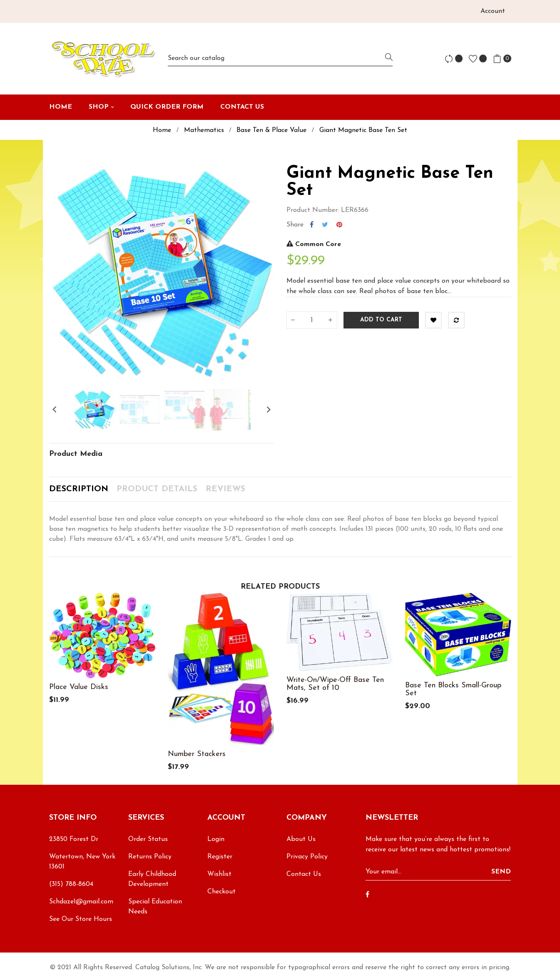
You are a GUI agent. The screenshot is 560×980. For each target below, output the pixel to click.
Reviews (225, 489)
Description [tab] (79, 489)
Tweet (325, 225)
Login (216, 839)
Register (220, 857)
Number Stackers (197, 754)
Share (312, 225)
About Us (301, 839)
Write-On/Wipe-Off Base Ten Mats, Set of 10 (335, 684)
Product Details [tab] (157, 489)
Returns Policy (150, 857)
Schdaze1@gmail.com (81, 902)
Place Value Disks (79, 687)
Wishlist (219, 874)
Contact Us (304, 874)
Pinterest (339, 225)
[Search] (280, 58)
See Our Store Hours (81, 919)
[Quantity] (312, 320)
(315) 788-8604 (71, 884)
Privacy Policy (307, 857)
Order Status (148, 839)
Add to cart (381, 320)
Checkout (222, 892)
